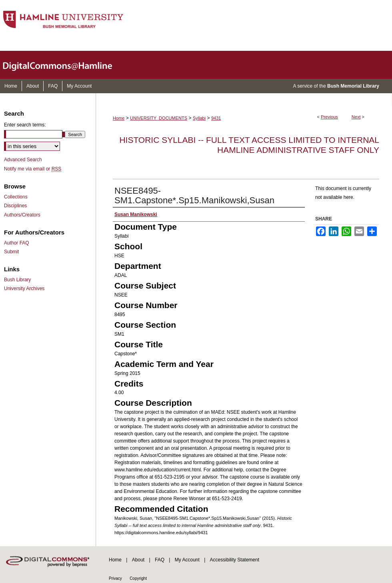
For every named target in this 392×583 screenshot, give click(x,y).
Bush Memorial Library (353, 86)
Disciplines (15, 206)
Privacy (115, 578)
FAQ (160, 560)
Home (119, 118)
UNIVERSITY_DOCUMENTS (159, 118)
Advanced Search (23, 160)
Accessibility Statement (235, 560)
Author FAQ (17, 243)
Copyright (138, 578)
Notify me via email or (33, 169)
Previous (329, 117)
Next (356, 117)
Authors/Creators (22, 215)
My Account (187, 560)
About (138, 560)
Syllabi (199, 118)
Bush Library (17, 280)
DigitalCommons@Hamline (64, 65)
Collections (16, 197)
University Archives (24, 288)
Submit (11, 252)
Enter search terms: (25, 125)
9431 (216, 118)
